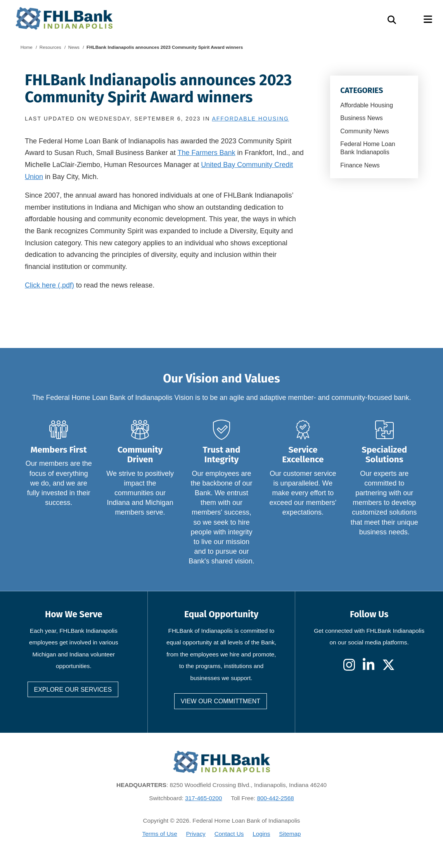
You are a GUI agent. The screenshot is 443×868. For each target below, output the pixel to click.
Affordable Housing (367, 105)
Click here (40, 285)
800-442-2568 (275, 798)
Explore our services (73, 690)
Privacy (196, 834)
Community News (364, 131)
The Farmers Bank (207, 153)
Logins (261, 834)
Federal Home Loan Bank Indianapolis (368, 148)
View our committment (221, 701)
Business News (361, 118)
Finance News (360, 165)
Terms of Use (160, 834)
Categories (362, 90)
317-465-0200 (203, 798)
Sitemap (290, 834)
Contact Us (229, 834)
